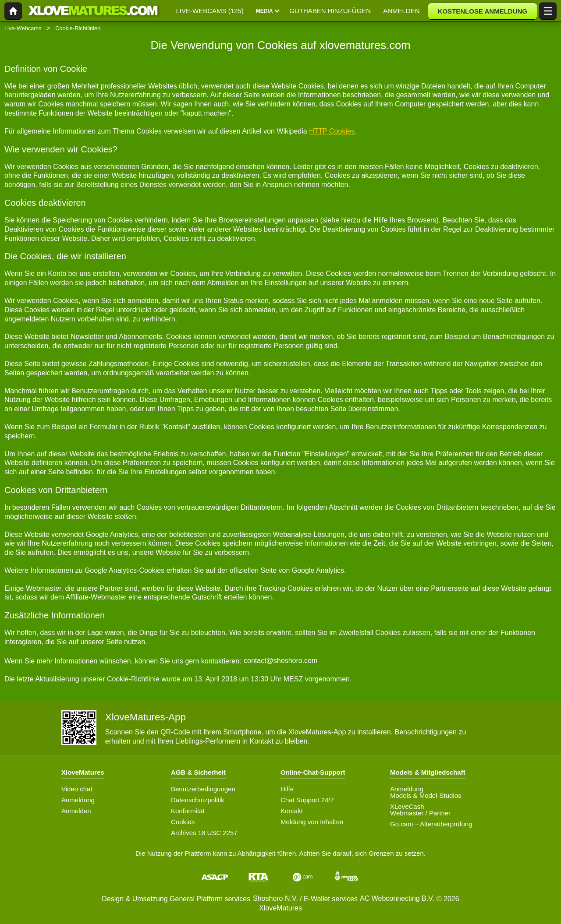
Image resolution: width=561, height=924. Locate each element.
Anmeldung (78, 800)
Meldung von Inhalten (312, 822)
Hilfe (287, 789)
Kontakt (292, 811)
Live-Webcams (23, 28)
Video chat (77, 789)
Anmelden (76, 811)
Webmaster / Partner (420, 813)
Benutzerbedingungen (203, 789)
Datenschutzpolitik (198, 800)
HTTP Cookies (332, 131)
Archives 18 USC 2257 (204, 833)
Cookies (183, 822)
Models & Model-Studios (426, 795)
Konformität (188, 811)
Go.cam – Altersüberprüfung (431, 824)
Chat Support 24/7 (307, 800)
